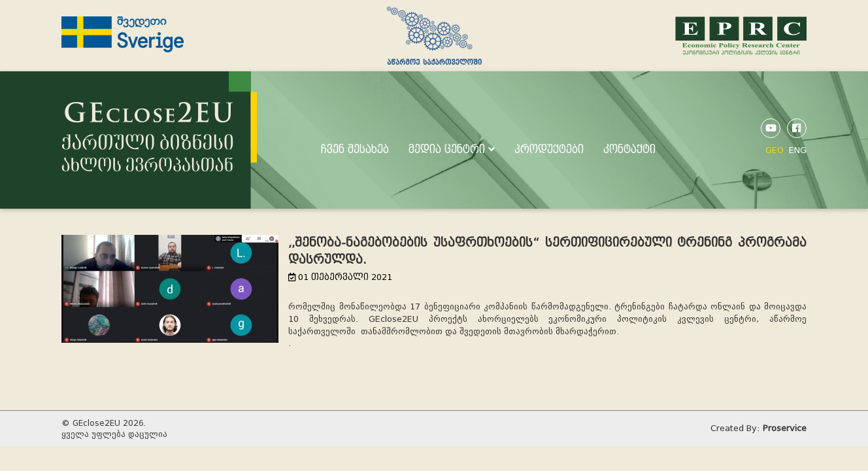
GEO (775, 150)
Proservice (785, 428)
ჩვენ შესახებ (355, 149)
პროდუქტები (549, 149)
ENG (798, 150)
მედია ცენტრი (452, 149)
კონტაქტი (629, 149)
